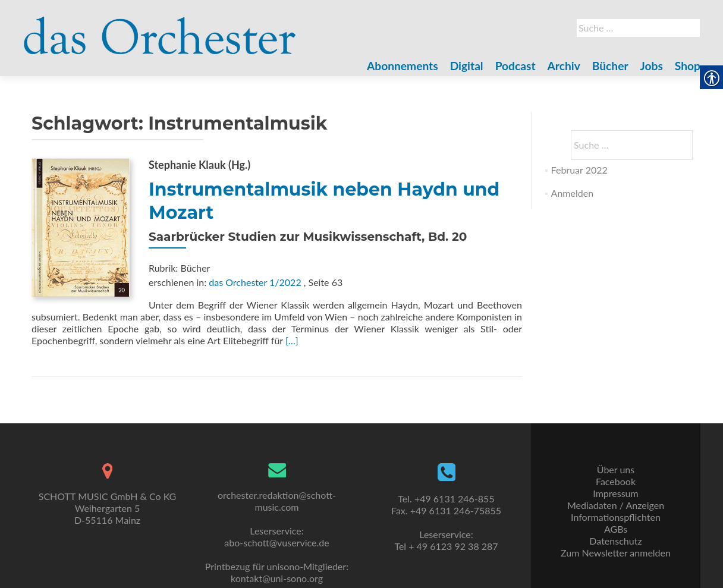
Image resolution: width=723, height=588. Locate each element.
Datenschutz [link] (615, 541)
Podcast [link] (515, 66)
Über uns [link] (616, 469)
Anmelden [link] (572, 193)
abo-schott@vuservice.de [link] (276, 543)
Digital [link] (467, 66)
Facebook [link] (616, 481)
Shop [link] (688, 66)
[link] (160, 29)
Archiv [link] (564, 66)
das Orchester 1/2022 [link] (255, 282)
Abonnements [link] (403, 66)
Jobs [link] (652, 66)
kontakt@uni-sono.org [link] (277, 578)
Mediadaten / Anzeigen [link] (616, 505)
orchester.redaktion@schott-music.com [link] (277, 501)
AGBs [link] (616, 529)
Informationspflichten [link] (616, 517)
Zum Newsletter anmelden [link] (616, 553)
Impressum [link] (615, 493)
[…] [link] (292, 340)
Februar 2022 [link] (579, 170)
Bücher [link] (610, 66)
